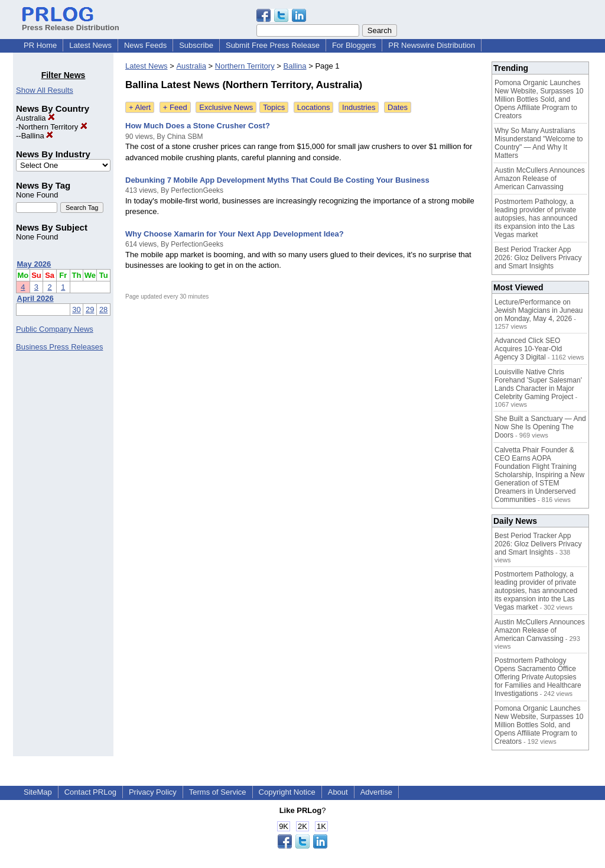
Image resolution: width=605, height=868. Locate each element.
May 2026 (34, 264)
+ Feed (175, 107)
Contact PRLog (90, 792)
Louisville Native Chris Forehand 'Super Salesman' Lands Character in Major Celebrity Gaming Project (538, 384)
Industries (359, 107)
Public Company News (55, 329)
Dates (398, 107)
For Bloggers (354, 45)
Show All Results (45, 90)
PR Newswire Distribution (432, 45)
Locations (314, 107)
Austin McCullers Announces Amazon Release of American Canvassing (540, 179)
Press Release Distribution (71, 23)
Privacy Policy (153, 792)
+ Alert (140, 107)
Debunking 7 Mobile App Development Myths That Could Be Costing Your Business (277, 180)
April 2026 (35, 298)
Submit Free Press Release (273, 45)
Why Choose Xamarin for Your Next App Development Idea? (235, 234)
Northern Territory (53, 127)
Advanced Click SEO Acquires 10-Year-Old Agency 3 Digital (528, 349)
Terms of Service (218, 792)
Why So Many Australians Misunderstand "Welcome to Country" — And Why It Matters (539, 143)
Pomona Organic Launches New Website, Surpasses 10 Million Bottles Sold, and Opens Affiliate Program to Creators (539, 99)
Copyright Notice (287, 792)
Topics (274, 107)
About (338, 792)
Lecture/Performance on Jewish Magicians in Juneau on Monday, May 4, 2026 (539, 310)
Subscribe (196, 45)
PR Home (40, 45)
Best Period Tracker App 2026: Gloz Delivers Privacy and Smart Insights (538, 258)
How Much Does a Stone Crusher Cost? (198, 126)
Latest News (90, 45)
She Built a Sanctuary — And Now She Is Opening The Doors (540, 427)
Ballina (38, 136)
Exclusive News (226, 107)
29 (90, 310)
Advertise (376, 792)
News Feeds (145, 45)
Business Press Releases (59, 347)
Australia (35, 118)
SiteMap (38, 792)
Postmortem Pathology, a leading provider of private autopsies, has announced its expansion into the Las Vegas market (536, 218)
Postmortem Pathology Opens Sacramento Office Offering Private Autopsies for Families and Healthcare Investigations (538, 677)
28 (103, 310)
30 (76, 310)
